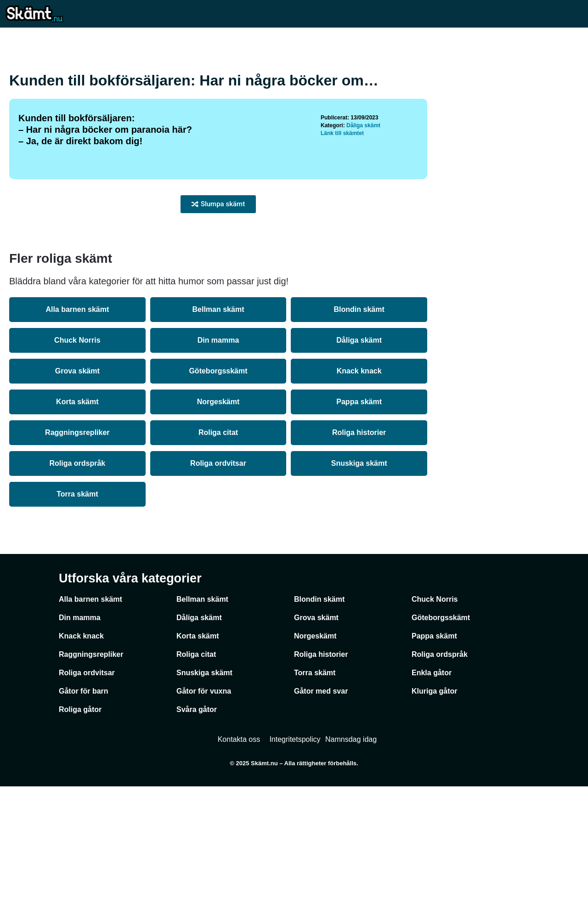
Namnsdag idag (351, 868)
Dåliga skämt (363, 254)
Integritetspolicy (295, 868)
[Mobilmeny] (574, 13)
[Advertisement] (294, 110)
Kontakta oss (239, 868)
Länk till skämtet (342, 262)
